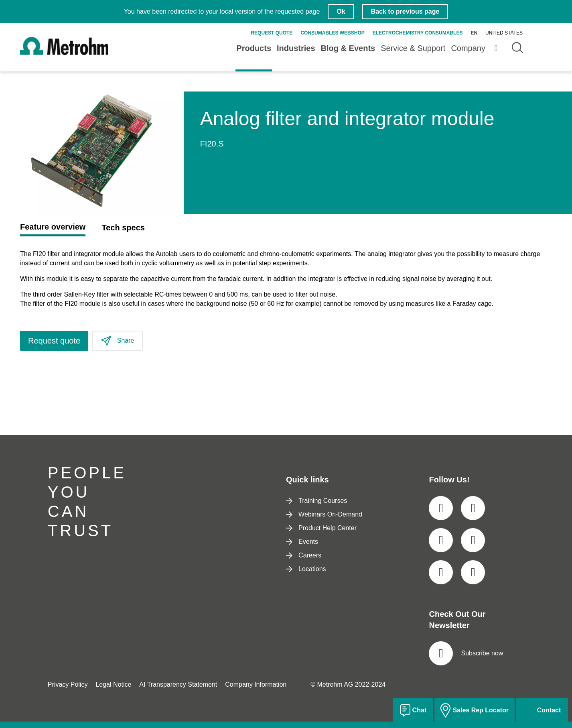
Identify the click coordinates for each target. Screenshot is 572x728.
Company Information (256, 684)
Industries (296, 48)
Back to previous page (405, 11)
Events (302, 542)
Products (254, 48)
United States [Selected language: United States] (504, 33)
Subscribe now (466, 653)
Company (468, 48)
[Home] (64, 53)
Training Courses (316, 501)
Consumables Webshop (332, 33)
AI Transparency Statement (178, 684)
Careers (304, 555)
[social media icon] (441, 508)
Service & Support (413, 48)
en (474, 33)
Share (118, 341)
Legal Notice (113, 684)
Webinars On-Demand (324, 514)
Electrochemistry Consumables (418, 33)
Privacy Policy (68, 684)
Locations (306, 569)
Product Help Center (321, 528)
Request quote (272, 33)
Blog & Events (348, 48)
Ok (341, 11)
